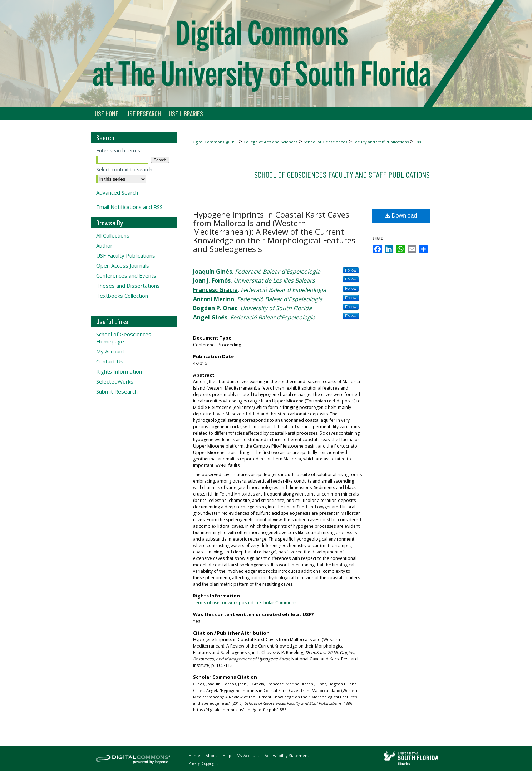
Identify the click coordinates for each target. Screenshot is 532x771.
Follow (351, 270)
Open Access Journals (123, 265)
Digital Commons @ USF (215, 142)
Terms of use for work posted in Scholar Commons (245, 603)
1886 (419, 142)
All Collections (113, 235)
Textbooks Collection (122, 296)
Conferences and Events (126, 275)
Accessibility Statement (287, 755)
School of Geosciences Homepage (124, 338)
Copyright (210, 763)
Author (104, 245)
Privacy (195, 763)
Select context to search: (125, 169)
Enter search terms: (119, 150)
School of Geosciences (325, 142)
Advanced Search (117, 192)
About (212, 755)
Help (227, 755)
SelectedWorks (115, 381)
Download (401, 216)
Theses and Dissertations (128, 286)
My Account (110, 351)
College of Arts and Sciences (270, 142)
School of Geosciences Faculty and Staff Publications (342, 174)
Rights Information (119, 371)
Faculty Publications (126, 255)
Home (195, 755)
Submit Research (117, 391)
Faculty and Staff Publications (381, 142)
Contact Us (110, 361)
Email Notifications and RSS (129, 207)
